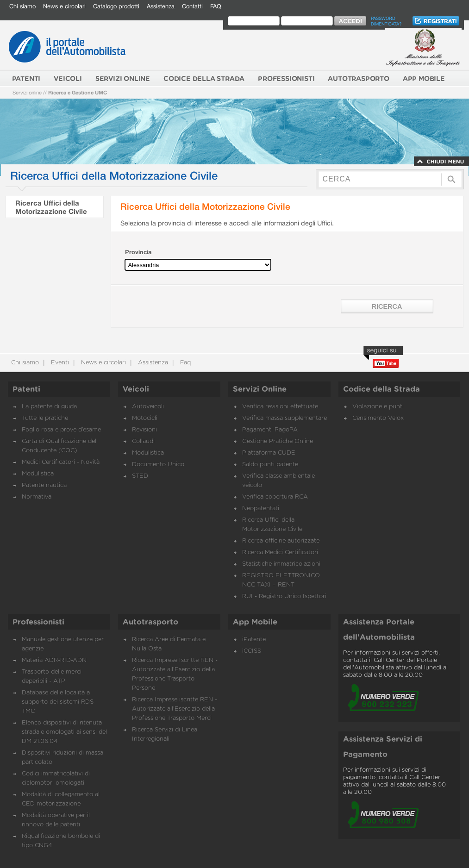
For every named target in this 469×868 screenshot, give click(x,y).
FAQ (216, 6)
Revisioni (144, 430)
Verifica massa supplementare (285, 418)
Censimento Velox (378, 418)
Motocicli (145, 418)
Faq (184, 363)
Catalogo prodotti (116, 6)
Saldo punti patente (270, 465)
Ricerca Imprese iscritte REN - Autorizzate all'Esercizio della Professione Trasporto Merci (175, 709)
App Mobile (255, 622)
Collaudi (143, 441)
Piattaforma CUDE (269, 453)
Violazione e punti (378, 407)
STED (140, 476)
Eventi (59, 363)
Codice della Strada (381, 389)
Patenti (26, 389)
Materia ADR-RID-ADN (54, 660)
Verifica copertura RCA (275, 497)
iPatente (254, 640)
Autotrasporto (150, 622)
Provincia (138, 252)
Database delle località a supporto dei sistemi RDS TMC (58, 702)
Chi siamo (22, 6)
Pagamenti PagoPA (270, 430)
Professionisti (38, 622)
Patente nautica (44, 485)
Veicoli (136, 389)
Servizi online (27, 92)
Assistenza (161, 6)
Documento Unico (158, 465)
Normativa (37, 497)
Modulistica (38, 474)
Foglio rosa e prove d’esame (61, 430)
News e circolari (64, 6)
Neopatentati (261, 509)
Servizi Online (260, 389)
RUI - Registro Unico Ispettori (284, 596)
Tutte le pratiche (45, 418)
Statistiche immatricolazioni (281, 564)
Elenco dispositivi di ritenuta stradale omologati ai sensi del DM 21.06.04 (64, 732)
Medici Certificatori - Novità (61, 462)
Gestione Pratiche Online (278, 441)
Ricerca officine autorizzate (281, 541)
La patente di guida (49, 407)
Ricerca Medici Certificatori (280, 553)
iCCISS (252, 651)
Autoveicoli (148, 407)
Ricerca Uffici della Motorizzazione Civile (51, 207)
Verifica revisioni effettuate (280, 407)
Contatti (192, 6)
